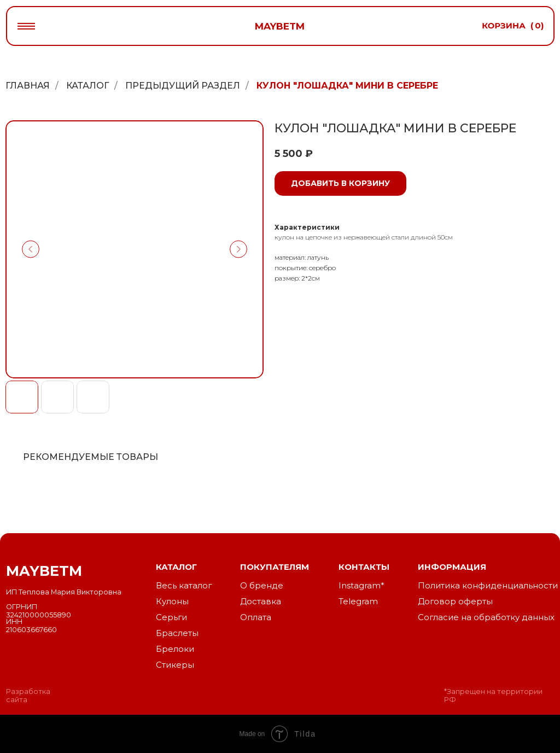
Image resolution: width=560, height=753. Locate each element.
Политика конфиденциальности (488, 586)
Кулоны (172, 602)
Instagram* (361, 586)
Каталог (87, 86)
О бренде (262, 586)
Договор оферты (455, 602)
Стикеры (175, 665)
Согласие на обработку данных (486, 617)
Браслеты (177, 633)
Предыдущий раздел (183, 86)
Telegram (358, 602)
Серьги (171, 617)
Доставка (261, 602)
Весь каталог (184, 586)
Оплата (256, 617)
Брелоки (175, 649)
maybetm (280, 26)
